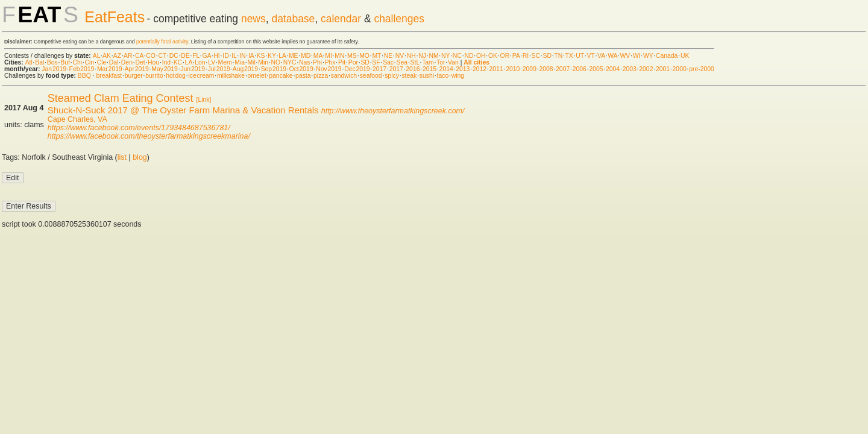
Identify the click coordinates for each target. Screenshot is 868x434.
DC (174, 56)
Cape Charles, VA (77, 119)
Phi (317, 62)
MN (339, 56)
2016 (413, 69)
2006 (580, 69)
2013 (463, 69)
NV (400, 56)
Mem (225, 62)
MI (329, 56)
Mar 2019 (110, 69)
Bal (39, 62)
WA (612, 56)
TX (569, 56)
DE (185, 56)
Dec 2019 (357, 69)
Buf (65, 62)
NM (433, 56)
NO (276, 62)
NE (388, 56)
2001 (663, 69)
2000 (680, 69)
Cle (102, 62)
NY (445, 56)
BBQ (84, 76)
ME (294, 56)
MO (364, 56)
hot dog (176, 76)
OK (493, 56)
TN (558, 56)
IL (234, 56)
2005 (596, 69)
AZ (117, 56)
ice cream (201, 76)
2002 (646, 69)
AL (96, 56)
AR (128, 56)
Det (140, 62)
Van (453, 62)
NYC (290, 62)
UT (580, 56)
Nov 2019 (329, 69)
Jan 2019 (54, 69)
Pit (342, 62)
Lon (200, 62)
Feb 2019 (82, 69)
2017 (379, 69)
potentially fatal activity (162, 42)
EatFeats (115, 17)
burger (134, 76)
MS (352, 56)
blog (140, 157)
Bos (52, 62)
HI (216, 56)
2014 (446, 69)
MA (318, 56)
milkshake (231, 76)
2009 (530, 69)
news (253, 19)
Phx (330, 62)
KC (178, 62)
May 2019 (165, 69)
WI (637, 56)
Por (353, 62)
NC (457, 56)
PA (516, 56)
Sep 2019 (274, 69)
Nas (304, 62)
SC (536, 56)
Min (263, 62)
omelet (257, 76)
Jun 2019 (193, 69)
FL (196, 56)
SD (547, 56)
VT (591, 56)
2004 (613, 69)
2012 (480, 69)
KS (261, 56)
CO (151, 56)
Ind (166, 62)
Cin (90, 62)
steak (409, 76)
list (122, 157)
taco (443, 76)
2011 (496, 69)
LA (282, 56)
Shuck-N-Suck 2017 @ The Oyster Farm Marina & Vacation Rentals (183, 110)
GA (206, 56)
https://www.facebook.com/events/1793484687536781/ (139, 128)
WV (625, 56)
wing (458, 76)
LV (212, 62)
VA (601, 56)
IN (242, 56)
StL (415, 62)
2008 (546, 69)
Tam (428, 62)
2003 (630, 69)
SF (376, 62)
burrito (154, 76)
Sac (388, 62)
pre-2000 (702, 69)
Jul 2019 (219, 69)
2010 (513, 69)
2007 (563, 69)
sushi (427, 76)
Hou (153, 62)
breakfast (109, 76)
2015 (429, 69)
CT (162, 56)
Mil (251, 62)
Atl (29, 62)
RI (526, 56)
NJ (422, 56)
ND (469, 56)
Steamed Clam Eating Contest (121, 98)
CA (139, 56)
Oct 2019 (301, 69)
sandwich (344, 76)
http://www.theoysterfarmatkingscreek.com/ (393, 111)
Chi (77, 62)
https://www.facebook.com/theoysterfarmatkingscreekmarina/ (149, 136)
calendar (341, 19)
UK (685, 56)
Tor (441, 62)
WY (648, 56)
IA (251, 56)
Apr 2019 (137, 69)
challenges (399, 19)
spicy (392, 76)
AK (107, 56)
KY (272, 56)
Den (127, 62)
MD (306, 56)
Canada (667, 56)
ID (225, 56)
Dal (114, 62)
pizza (321, 76)
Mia (240, 62)
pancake (281, 76)
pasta (303, 76)
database (293, 19)
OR (505, 56)
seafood (371, 76)
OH (481, 56)
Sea (402, 62)
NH (411, 56)
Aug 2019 (245, 69)
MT (376, 56)
